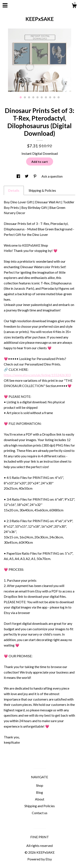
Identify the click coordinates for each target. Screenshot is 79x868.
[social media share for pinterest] (35, 176)
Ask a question (52, 176)
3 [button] (29, 97)
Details (14, 190)
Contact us (40, 813)
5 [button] (37, 97)
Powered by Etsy (40, 859)
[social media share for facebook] (19, 176)
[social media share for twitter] (27, 176)
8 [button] (50, 97)
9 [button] (54, 97)
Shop (40, 785)
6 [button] (42, 97)
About (40, 799)
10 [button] (59, 97)
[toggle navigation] (5, 5)
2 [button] (25, 97)
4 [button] (33, 97)
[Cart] (74, 6)
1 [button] (21, 97)
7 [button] (46, 97)
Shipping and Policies (40, 806)
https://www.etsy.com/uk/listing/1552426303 (37, 375)
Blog (39, 792)
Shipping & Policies (42, 190)
